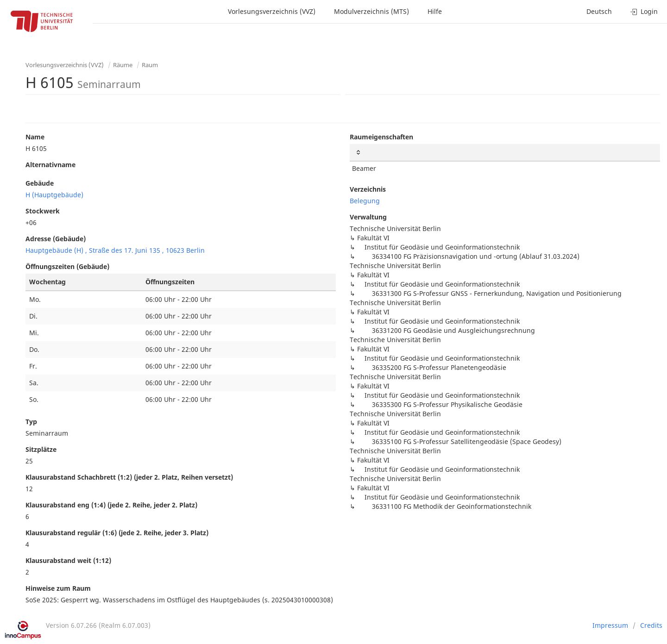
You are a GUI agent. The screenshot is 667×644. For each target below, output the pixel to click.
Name (35, 137)
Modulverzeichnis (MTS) (371, 11)
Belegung (365, 201)
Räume (123, 65)
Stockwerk (43, 211)
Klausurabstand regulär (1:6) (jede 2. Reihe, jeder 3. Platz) (117, 533)
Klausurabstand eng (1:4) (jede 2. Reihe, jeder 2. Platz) (111, 505)
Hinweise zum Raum (58, 588)
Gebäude (40, 183)
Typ (31, 422)
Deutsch (599, 11)
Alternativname (50, 165)
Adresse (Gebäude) (56, 239)
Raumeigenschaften (381, 137)
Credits (651, 625)
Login (644, 11)
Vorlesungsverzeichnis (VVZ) (272, 11)
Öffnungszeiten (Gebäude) (67, 266)
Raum (150, 65)
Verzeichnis (368, 189)
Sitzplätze (41, 449)
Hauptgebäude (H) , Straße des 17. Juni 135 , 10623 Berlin (115, 250)
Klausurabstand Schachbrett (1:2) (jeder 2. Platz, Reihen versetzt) (129, 477)
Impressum (610, 625)
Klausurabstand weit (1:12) (68, 560)
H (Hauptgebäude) (54, 195)
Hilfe (435, 11)
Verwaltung (368, 217)
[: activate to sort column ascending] (505, 153)
